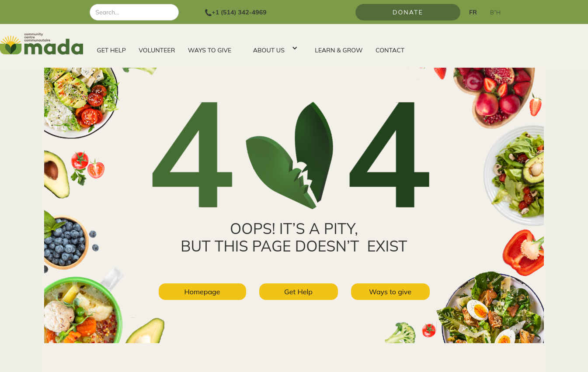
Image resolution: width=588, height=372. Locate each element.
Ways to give (390, 292)
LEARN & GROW (339, 50)
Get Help (298, 292)
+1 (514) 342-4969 (239, 12)
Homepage (202, 292)
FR (473, 12)
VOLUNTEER (157, 50)
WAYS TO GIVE (210, 50)
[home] (45, 44)
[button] (273, 48)
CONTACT (390, 50)
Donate (408, 12)
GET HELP (111, 50)
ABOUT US (269, 50)
